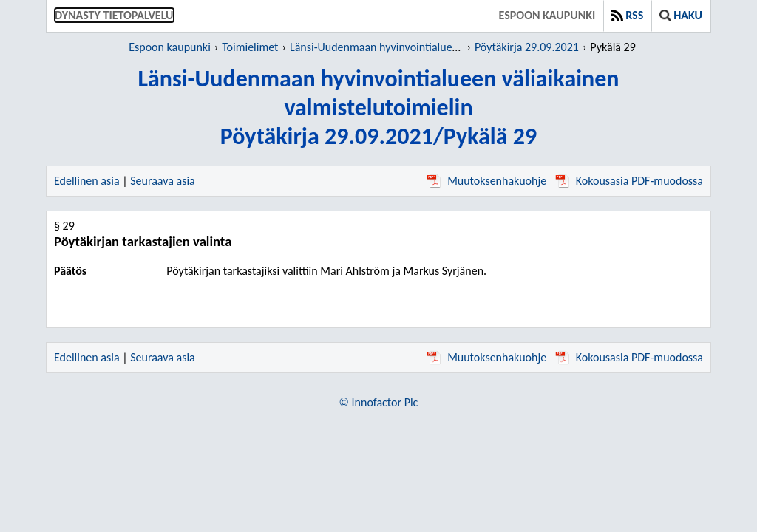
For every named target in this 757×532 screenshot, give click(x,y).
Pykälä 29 (612, 47)
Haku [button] (681, 15)
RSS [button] (627, 15)
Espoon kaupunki (547, 15)
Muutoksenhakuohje (486, 181)
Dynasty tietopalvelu (114, 15)
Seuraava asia (163, 181)
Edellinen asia (87, 181)
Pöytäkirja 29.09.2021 (527, 47)
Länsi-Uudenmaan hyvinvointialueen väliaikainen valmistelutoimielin (454, 47)
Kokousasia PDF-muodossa (629, 181)
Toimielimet (250, 47)
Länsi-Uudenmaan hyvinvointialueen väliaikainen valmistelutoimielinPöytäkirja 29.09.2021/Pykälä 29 (378, 108)
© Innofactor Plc (379, 402)
